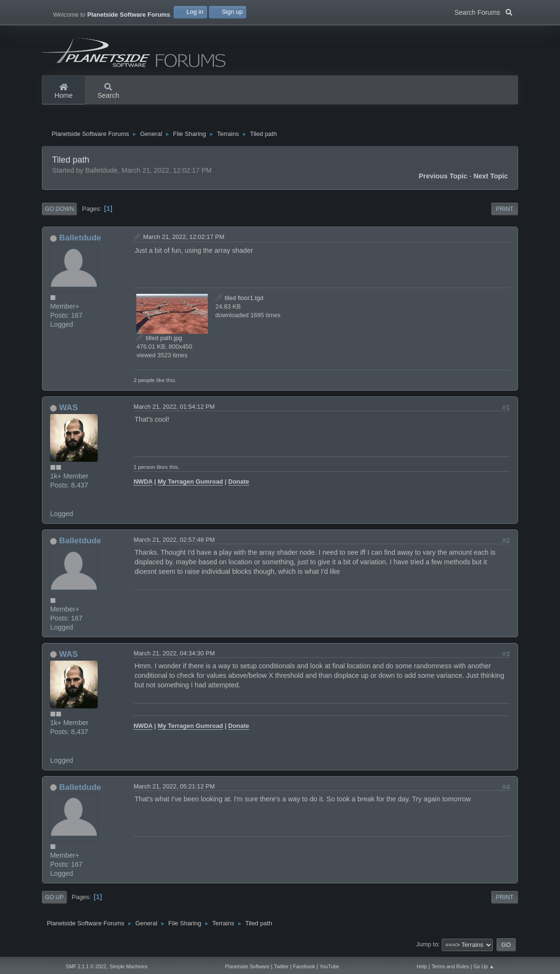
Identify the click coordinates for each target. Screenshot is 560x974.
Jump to (427, 947)
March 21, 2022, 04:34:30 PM (174, 656)
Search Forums (484, 11)
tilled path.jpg (159, 340)
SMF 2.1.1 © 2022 (86, 967)
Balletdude (80, 240)
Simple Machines (129, 967)
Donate (239, 484)
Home (63, 92)
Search (109, 92)
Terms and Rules (450, 967)
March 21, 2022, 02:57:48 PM (174, 542)
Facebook (304, 967)
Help (422, 967)
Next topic (491, 178)
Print (505, 211)
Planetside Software (247, 967)
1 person (144, 469)
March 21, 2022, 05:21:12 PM (174, 789)
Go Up (54, 900)
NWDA (143, 484)
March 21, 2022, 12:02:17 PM (184, 239)
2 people (144, 382)
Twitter (281, 967)
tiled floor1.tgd (239, 300)
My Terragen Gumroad (190, 484)
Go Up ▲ (484, 967)
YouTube (330, 967)
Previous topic (443, 178)
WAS (68, 410)
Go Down (59, 211)
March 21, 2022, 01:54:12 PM (174, 409)
